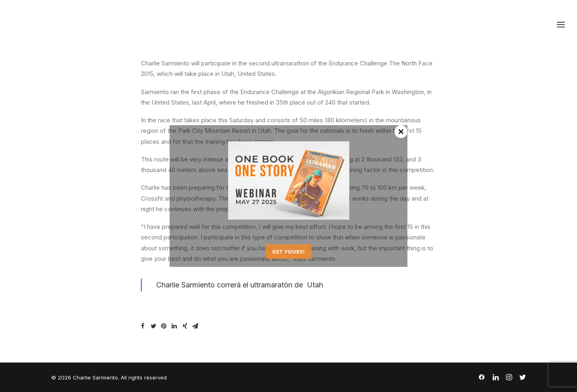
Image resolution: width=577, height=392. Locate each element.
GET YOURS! (288, 252)
